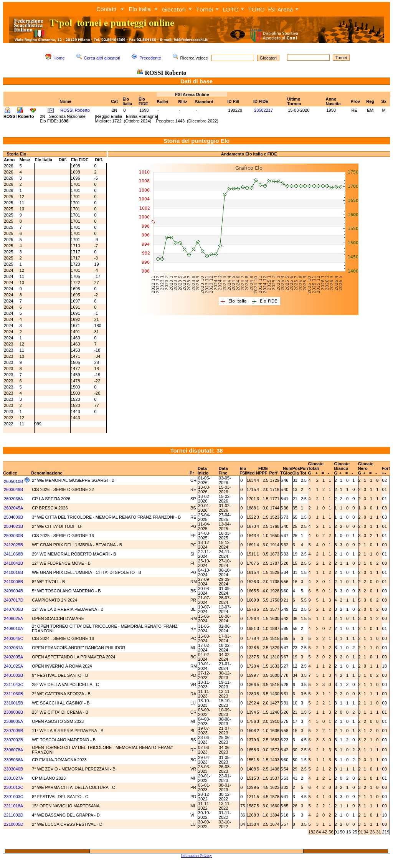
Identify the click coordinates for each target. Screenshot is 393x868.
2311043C (14, 684)
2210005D (14, 824)
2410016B (13, 572)
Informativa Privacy (196, 856)
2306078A (13, 750)
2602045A (13, 508)
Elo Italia (140, 9)
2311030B (13, 694)
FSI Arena (280, 9)
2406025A (13, 618)
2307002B (13, 740)
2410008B (13, 582)
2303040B (13, 769)
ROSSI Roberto (75, 110)
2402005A (13, 657)
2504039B (13, 517)
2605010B (13, 481)
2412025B (13, 545)
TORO (256, 9)
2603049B (13, 489)
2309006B (13, 712)
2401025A (13, 666)
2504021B (13, 526)
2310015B (13, 703)
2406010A (13, 628)
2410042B (13, 563)
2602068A (13, 499)
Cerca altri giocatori (102, 58)
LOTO (231, 9)
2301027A (13, 778)
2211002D (14, 815)
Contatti (106, 9)
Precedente (150, 58)
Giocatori (174, 9)
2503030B (13, 536)
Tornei (204, 9)
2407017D (14, 600)
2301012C (14, 787)
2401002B (13, 675)
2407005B (13, 609)
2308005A (13, 721)
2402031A (13, 648)
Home (59, 58)
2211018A (13, 806)
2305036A (13, 760)
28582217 (263, 110)
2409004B (13, 591)
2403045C (14, 638)
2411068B (13, 554)
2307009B (13, 731)
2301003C (14, 797)
